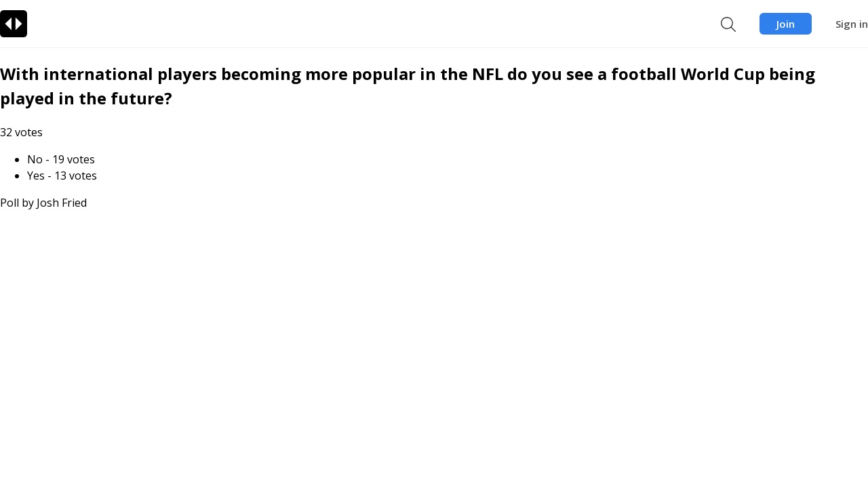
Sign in (852, 24)
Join (786, 24)
